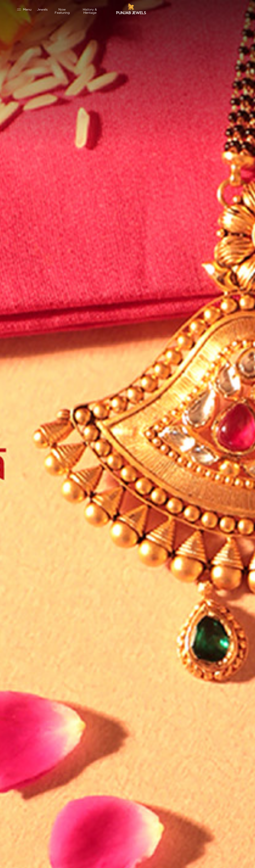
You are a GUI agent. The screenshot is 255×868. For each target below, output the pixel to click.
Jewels (42, 10)
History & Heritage (90, 11)
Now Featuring (62, 11)
